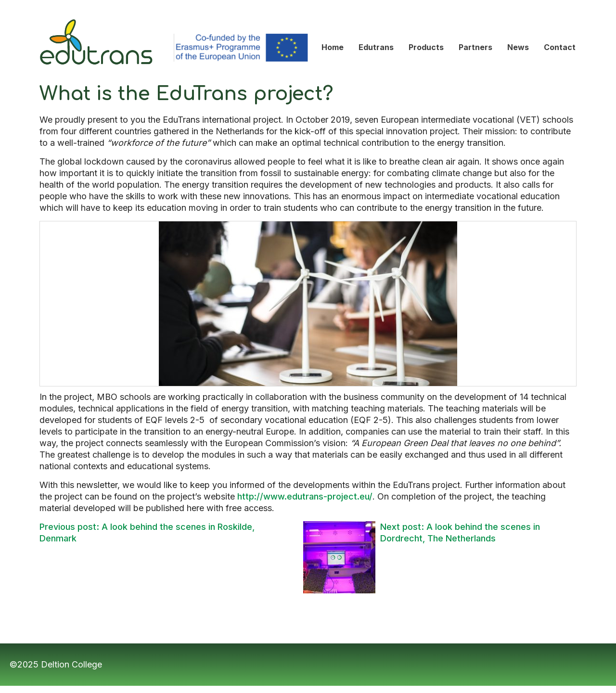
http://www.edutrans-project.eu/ (305, 496)
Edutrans (58, 15)
